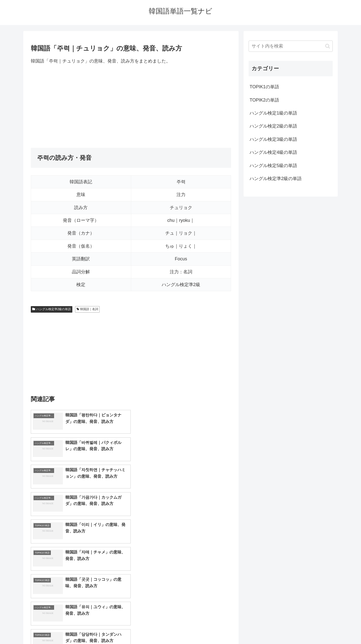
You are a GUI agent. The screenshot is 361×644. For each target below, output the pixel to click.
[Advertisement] (131, 106)
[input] (291, 46)
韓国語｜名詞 (87, 309)
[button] (328, 46)
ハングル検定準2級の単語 (52, 309)
